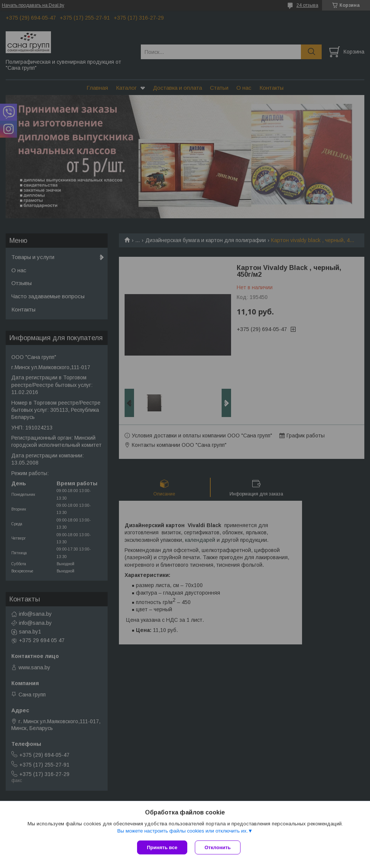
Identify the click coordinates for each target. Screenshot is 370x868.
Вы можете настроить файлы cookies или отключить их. (182, 831)
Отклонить (218, 847)
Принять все (162, 847)
